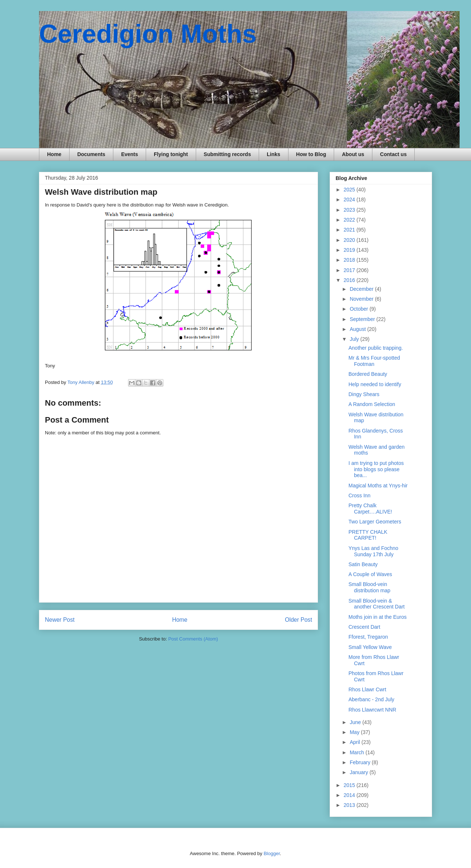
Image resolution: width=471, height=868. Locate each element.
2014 (350, 795)
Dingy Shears (364, 394)
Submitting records (227, 154)
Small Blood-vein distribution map (369, 587)
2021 (350, 230)
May (355, 732)
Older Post (298, 620)
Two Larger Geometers (375, 522)
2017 (350, 270)
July (355, 339)
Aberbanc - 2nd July (371, 699)
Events (130, 154)
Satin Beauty (363, 564)
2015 (350, 785)
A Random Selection (372, 404)
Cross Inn (360, 495)
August (358, 329)
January (360, 772)
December (362, 289)
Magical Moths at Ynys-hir (378, 486)
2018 (350, 260)
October (360, 309)
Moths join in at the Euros (378, 617)
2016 (350, 280)
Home (54, 154)
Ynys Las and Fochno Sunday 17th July (373, 551)
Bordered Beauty (368, 374)
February (361, 762)
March (357, 752)
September (363, 319)
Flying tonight (171, 154)
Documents (91, 154)
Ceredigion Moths (148, 34)
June (356, 722)
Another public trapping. (376, 348)
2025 (350, 190)
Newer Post (60, 620)
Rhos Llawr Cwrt (367, 689)
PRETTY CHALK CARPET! (368, 535)
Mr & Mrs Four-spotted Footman (374, 361)
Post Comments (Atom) (193, 639)
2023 (350, 210)
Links (274, 154)
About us (353, 154)
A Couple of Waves (370, 574)
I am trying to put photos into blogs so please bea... (376, 469)
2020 (350, 240)
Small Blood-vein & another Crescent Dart (377, 604)
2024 (350, 200)
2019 (350, 250)
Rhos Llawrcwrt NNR (372, 710)
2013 (350, 805)
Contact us (393, 154)
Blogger (272, 853)
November (362, 299)
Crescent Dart (364, 627)
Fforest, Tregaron (368, 637)
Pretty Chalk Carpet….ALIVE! (370, 509)
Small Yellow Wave (370, 647)
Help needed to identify (375, 384)
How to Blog (311, 154)
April (355, 742)
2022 (350, 220)
